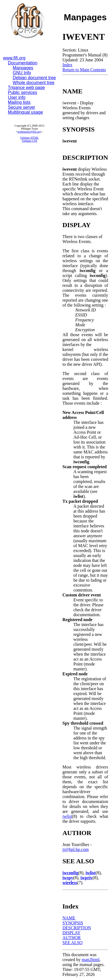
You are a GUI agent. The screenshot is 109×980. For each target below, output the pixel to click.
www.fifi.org (14, 58)
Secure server (22, 107)
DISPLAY (71, 933)
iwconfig (70, 873)
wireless (70, 883)
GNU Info (22, 73)
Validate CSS (29, 141)
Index (67, 65)
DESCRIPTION (77, 928)
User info (17, 97)
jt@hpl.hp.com (76, 849)
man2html (91, 960)
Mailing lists (19, 102)
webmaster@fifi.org (29, 132)
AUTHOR (72, 938)
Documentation (23, 63)
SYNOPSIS (73, 923)
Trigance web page (27, 88)
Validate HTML (30, 138)
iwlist (67, 816)
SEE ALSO (72, 943)
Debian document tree (34, 78)
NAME (69, 918)
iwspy (68, 878)
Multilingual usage (25, 112)
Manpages (23, 68)
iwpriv (87, 878)
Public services (23, 92)
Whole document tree (34, 83)
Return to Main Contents (84, 70)
